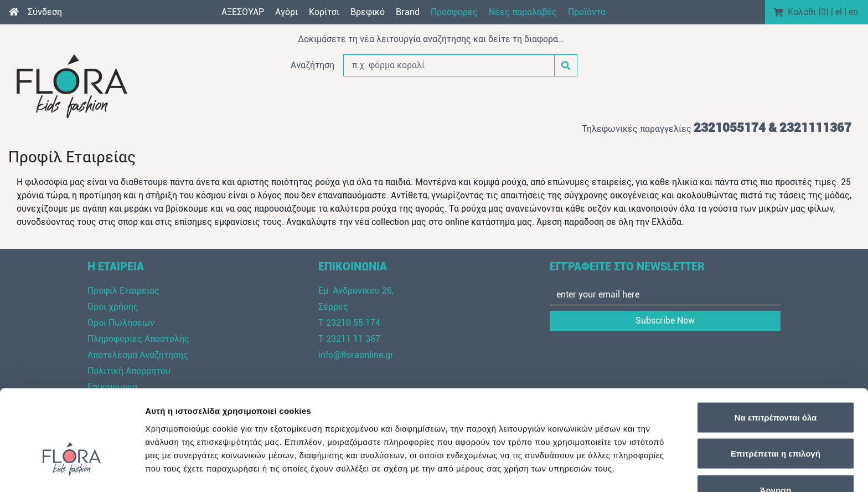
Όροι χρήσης (113, 307)
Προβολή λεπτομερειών (658, 470)
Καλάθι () (808, 12)
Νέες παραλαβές (523, 12)
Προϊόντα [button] (587, 12)
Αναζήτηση (312, 65)
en (853, 12)
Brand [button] (408, 12)
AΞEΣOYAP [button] (243, 12)
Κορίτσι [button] (324, 12)
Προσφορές (454, 12)
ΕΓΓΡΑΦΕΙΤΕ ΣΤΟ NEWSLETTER (627, 266)
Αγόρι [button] (286, 12)
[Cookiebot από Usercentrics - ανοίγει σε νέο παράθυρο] (72, 470)
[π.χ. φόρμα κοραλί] (449, 65)
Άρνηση (775, 419)
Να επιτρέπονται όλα (776, 347)
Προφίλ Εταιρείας (123, 291)
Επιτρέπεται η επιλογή (776, 383)
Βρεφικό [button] (368, 12)
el (839, 12)
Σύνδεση (45, 12)
